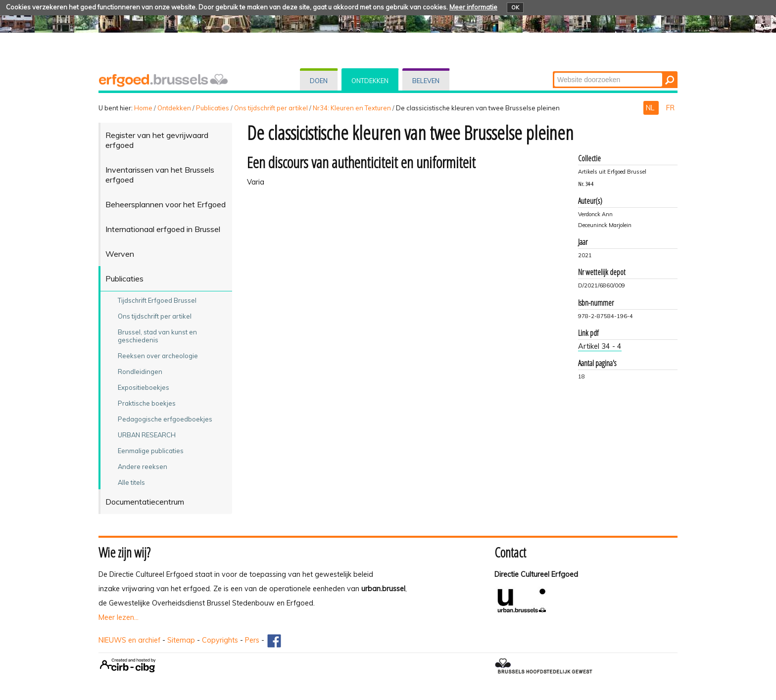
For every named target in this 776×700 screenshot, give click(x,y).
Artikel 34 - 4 (600, 346)
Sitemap (181, 640)
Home (143, 108)
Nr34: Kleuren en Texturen (352, 108)
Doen (319, 81)
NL (651, 108)
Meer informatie (473, 7)
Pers (252, 640)
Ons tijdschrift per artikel (271, 108)
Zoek (554, 72)
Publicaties (213, 108)
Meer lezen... (119, 617)
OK (515, 7)
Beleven (426, 81)
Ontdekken (370, 81)
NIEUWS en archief (129, 640)
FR (670, 108)
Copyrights (220, 640)
